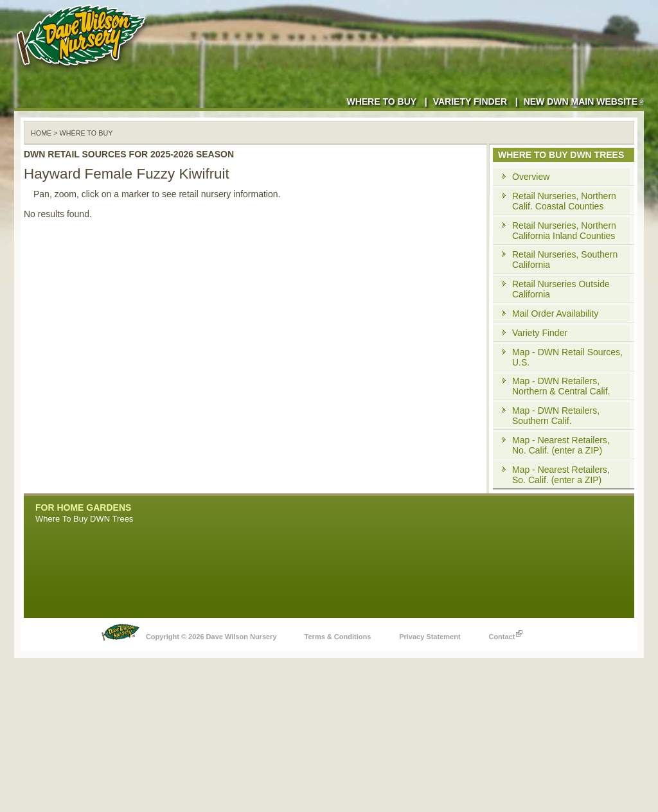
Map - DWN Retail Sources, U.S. (567, 357)
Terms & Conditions (338, 637)
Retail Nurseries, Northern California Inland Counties (564, 231)
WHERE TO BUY (86, 133)
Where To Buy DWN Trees (84, 519)
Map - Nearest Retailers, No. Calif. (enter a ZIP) (561, 445)
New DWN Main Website (584, 101)
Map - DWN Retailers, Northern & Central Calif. (561, 386)
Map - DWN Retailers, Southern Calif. (556, 416)
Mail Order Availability (555, 313)
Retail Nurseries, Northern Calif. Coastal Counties (564, 201)
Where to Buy (381, 101)
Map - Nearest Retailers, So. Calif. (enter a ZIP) (561, 475)
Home (41, 133)
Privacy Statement (430, 637)
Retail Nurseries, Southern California (565, 260)
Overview (531, 177)
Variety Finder (470, 101)
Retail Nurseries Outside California (561, 289)
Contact (505, 633)
